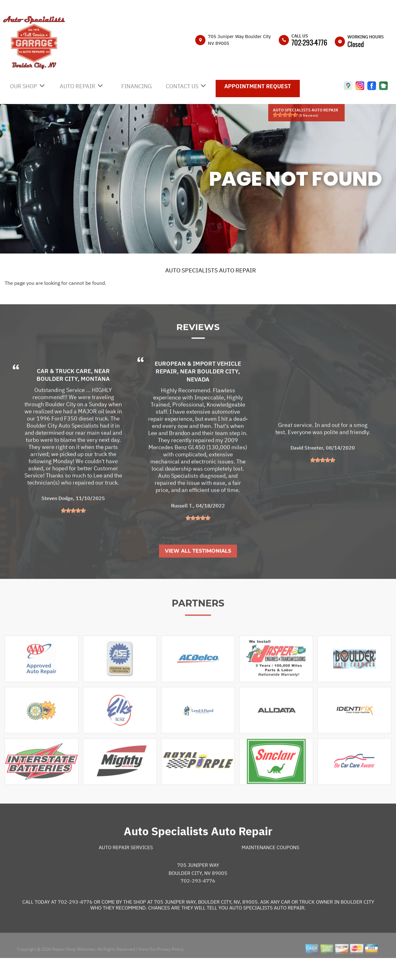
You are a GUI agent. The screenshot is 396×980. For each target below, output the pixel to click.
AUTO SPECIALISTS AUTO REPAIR (211, 270)
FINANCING (137, 86)
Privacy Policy (170, 970)
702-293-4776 (309, 42)
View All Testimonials (198, 572)
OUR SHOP (24, 86)
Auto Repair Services (126, 868)
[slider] (285, 115)
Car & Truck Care (64, 392)
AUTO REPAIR (77, 86)
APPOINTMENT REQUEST (258, 86)
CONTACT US (182, 86)
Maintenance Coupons (270, 868)
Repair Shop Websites (73, 970)
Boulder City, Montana (73, 400)
